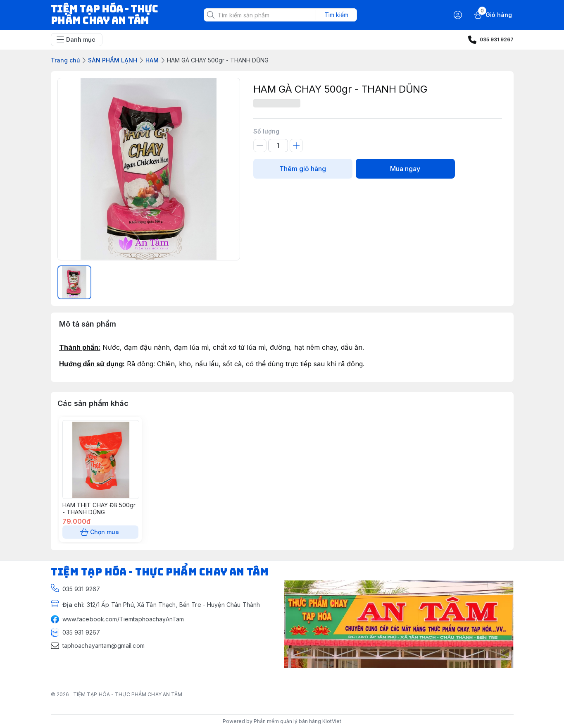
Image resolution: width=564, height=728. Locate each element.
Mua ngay (405, 169)
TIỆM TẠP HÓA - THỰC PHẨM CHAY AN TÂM (128, 694)
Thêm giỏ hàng (303, 169)
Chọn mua (100, 532)
